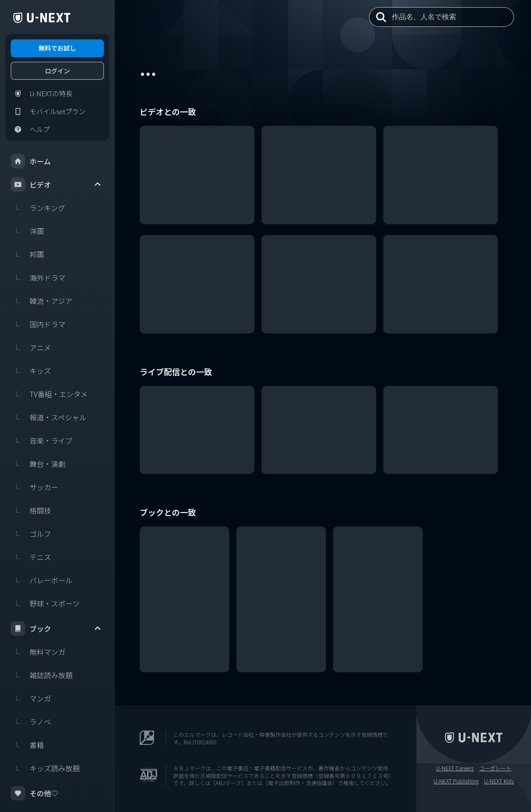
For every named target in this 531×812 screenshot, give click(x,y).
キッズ (31, 371)
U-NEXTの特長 (42, 94)
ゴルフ (31, 534)
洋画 (27, 231)
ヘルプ (30, 129)
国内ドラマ (38, 324)
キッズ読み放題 (45, 768)
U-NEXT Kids (499, 781)
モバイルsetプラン (48, 111)
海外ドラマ (38, 278)
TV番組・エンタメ (49, 394)
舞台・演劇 (38, 464)
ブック (56, 628)
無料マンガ (38, 652)
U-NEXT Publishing (456, 781)
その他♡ (34, 793)
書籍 (27, 745)
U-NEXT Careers (455, 768)
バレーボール (42, 580)
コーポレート (495, 768)
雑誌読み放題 (42, 675)
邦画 (27, 254)
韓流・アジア (41, 301)
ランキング (38, 208)
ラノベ (31, 722)
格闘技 (31, 510)
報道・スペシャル (49, 417)
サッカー (34, 487)
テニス (31, 557)
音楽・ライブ (42, 440)
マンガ (31, 698)
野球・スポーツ (45, 603)
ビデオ (56, 184)
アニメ (31, 347)
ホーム (31, 161)
